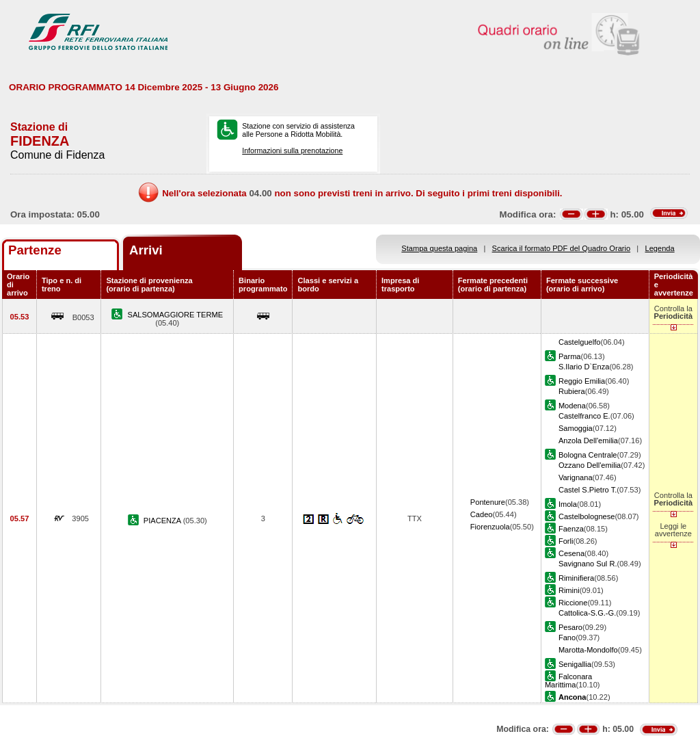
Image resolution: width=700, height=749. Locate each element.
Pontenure (488, 502)
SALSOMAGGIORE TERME (176, 315)
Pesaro (570, 627)
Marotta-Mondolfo (588, 650)
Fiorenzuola (490, 527)
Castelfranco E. (584, 416)
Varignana (576, 477)
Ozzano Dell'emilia (590, 465)
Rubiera (572, 391)
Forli (566, 541)
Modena (572, 406)
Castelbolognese (587, 516)
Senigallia (575, 664)
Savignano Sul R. (588, 564)
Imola (568, 504)
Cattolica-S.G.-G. (587, 613)
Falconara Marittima (568, 681)
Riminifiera (576, 578)
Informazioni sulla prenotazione (292, 150)
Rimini (569, 590)
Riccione (573, 603)
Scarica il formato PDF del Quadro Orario (562, 248)
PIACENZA (163, 521)
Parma (570, 356)
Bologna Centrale (588, 455)
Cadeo (482, 514)
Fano (567, 638)
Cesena (571, 553)
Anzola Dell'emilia (588, 441)
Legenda (660, 248)
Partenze (35, 250)
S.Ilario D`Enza (584, 367)
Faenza (571, 529)
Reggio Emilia (582, 381)
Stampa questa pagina (439, 248)
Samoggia (576, 428)
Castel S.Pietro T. (588, 490)
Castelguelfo (580, 342)
